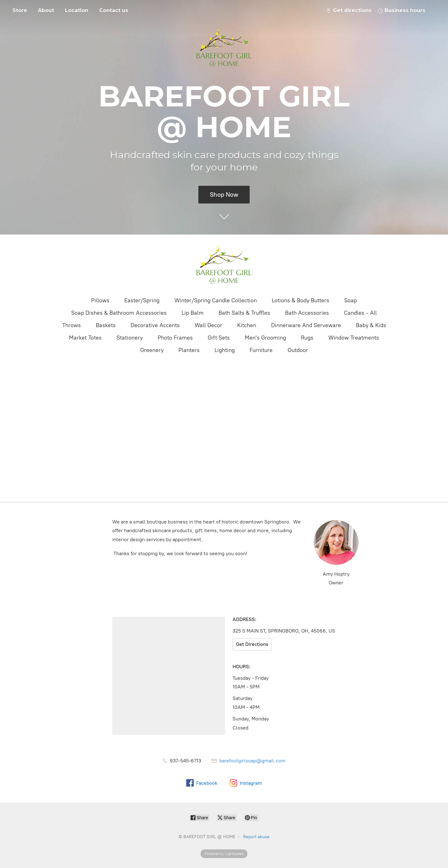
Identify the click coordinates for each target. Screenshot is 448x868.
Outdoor (298, 350)
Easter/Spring (142, 300)
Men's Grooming (265, 338)
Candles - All (360, 313)
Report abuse (256, 837)
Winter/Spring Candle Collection (216, 300)
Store (20, 10)
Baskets (106, 325)
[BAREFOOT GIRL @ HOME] (224, 265)
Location (77, 10)
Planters (189, 350)
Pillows (100, 300)
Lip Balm (193, 313)
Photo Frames (175, 338)
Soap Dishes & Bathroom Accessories (119, 313)
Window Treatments (354, 338)
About (46, 10)
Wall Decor (208, 325)
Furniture (261, 350)
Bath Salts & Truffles (244, 313)
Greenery (152, 350)
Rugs (307, 338)
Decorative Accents (155, 325)
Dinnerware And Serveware (306, 325)
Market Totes (85, 338)
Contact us (114, 10)
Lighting (225, 350)
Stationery (130, 338)
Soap (351, 300)
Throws (72, 325)
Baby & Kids (371, 325)
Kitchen (247, 325)
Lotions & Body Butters (300, 300)
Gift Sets (219, 338)
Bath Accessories (307, 313)
